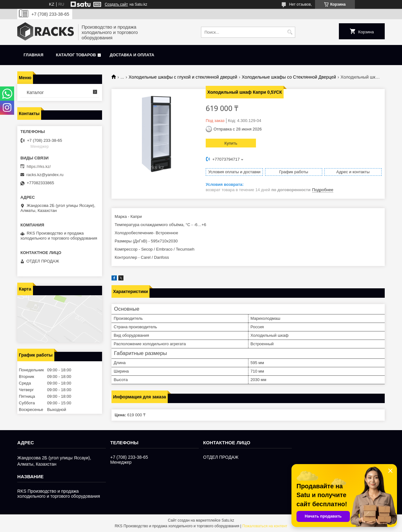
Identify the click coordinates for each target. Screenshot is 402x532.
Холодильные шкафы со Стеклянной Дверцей (289, 77)
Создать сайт (116, 4)
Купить (231, 143)
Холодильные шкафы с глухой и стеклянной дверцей (183, 77)
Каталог (35, 92)
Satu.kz (228, 520)
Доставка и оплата (132, 55)
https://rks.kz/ (39, 166)
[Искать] (290, 32)
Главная (33, 55)
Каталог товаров (76, 55)
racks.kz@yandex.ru (45, 175)
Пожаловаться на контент (265, 526)
